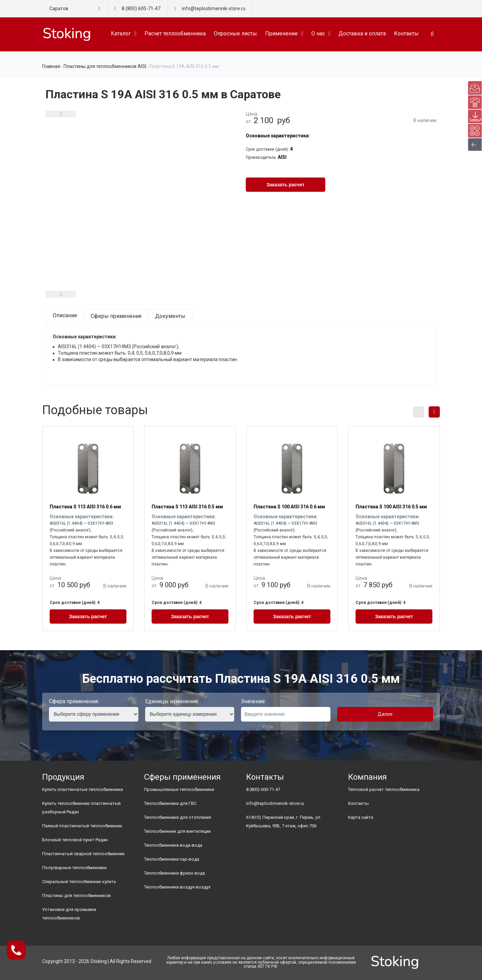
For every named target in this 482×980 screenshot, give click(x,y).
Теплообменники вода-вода (173, 845)
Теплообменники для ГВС (170, 803)
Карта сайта (361, 817)
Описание (65, 315)
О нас (318, 33)
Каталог (121, 33)
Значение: (253, 701)
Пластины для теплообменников (76, 895)
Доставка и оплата (362, 33)
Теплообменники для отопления (178, 817)
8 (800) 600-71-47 (141, 9)
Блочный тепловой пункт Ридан (75, 840)
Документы (170, 316)
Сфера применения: (74, 701)
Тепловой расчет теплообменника (384, 789)
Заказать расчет (286, 185)
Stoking (99, 961)
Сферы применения (116, 316)
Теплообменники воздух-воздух (177, 887)
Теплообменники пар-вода (172, 859)
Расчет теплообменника (175, 33)
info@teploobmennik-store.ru (275, 803)
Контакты (406, 33)
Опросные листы (235, 33)
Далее (385, 714)
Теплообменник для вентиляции (177, 831)
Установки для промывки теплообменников (69, 914)
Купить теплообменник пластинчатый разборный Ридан (81, 808)
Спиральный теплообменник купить (79, 882)
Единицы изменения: (172, 701)
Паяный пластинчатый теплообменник (82, 826)
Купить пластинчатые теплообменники (83, 789)
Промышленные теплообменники (179, 789)
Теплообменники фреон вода (175, 873)
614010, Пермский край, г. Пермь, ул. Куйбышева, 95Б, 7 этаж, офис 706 (284, 822)
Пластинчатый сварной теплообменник (83, 854)
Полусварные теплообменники (74, 868)
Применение (281, 33)
